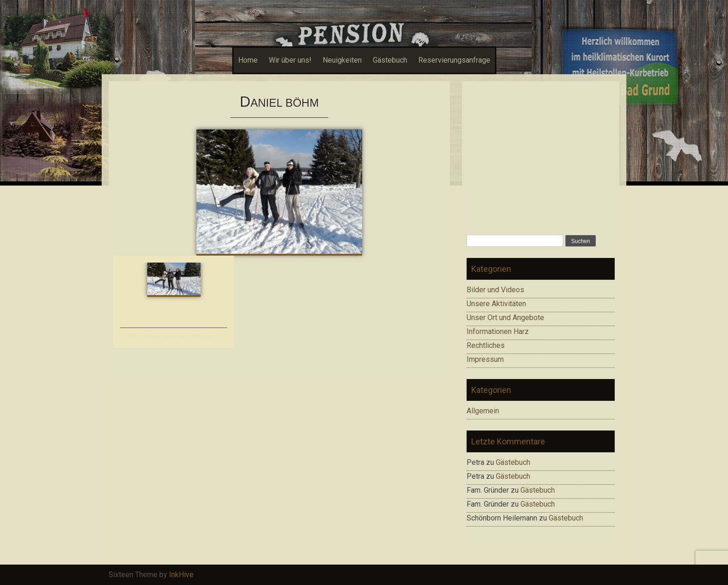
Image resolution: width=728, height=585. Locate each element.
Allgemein (483, 411)
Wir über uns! (290, 60)
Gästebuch (390, 60)
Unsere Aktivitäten (496, 304)
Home (248, 60)
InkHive (181, 575)
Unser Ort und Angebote (505, 318)
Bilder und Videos (495, 290)
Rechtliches (486, 345)
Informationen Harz (498, 331)
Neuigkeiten (342, 60)
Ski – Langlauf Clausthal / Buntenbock (173, 336)
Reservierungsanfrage (454, 60)
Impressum (485, 359)
